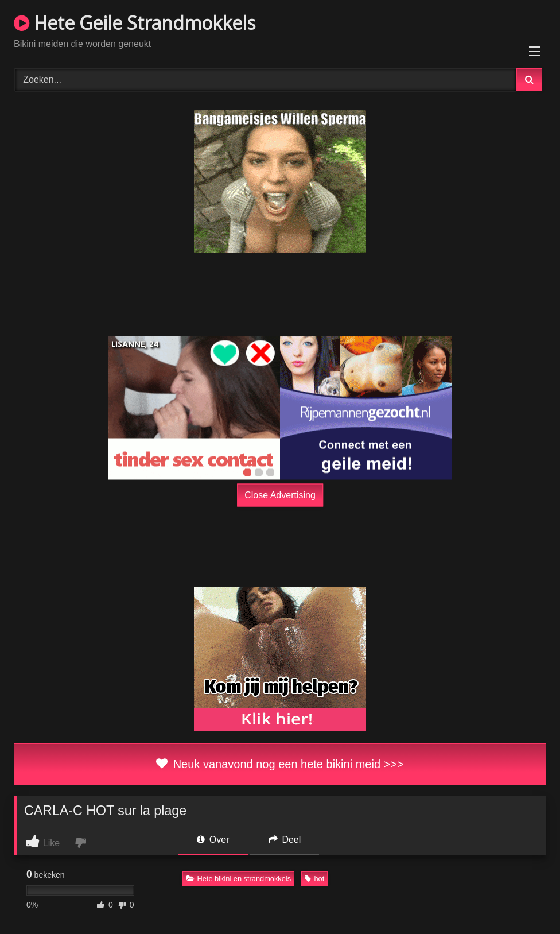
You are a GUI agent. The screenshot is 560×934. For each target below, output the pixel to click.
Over (213, 840)
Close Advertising (280, 495)
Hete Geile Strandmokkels (135, 23)
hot (314, 879)
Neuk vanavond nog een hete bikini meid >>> (280, 764)
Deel (285, 840)
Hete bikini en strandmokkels (239, 879)
